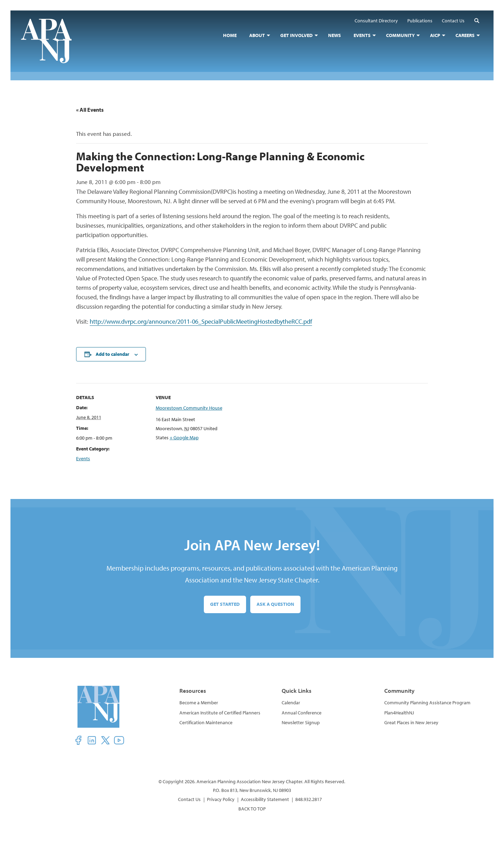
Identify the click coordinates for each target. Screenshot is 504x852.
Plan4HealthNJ (399, 713)
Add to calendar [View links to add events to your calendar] (112, 354)
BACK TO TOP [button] (252, 809)
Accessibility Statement (265, 799)
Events (83, 458)
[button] (477, 20)
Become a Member (199, 703)
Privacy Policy (221, 799)
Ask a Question (275, 604)
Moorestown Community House (189, 408)
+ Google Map (184, 438)
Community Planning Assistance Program (427, 703)
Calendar (291, 703)
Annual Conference (302, 713)
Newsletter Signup (301, 722)
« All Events (90, 110)
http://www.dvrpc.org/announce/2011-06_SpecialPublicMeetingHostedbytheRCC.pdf (201, 321)
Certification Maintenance (206, 722)
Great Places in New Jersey (411, 722)
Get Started (225, 604)
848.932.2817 (309, 799)
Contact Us (189, 799)
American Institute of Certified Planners (220, 713)
